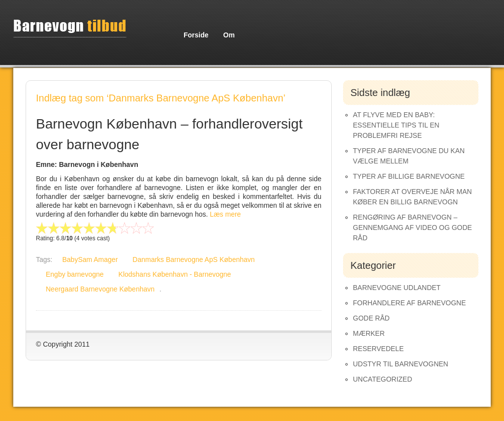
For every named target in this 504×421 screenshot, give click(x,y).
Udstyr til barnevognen (401, 364)
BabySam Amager (90, 259)
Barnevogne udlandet (397, 288)
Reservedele (378, 349)
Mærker (369, 333)
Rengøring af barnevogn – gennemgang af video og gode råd (412, 227)
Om (229, 35)
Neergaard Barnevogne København (100, 289)
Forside (196, 35)
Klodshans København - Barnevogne (175, 274)
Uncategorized (382, 379)
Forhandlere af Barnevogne (409, 303)
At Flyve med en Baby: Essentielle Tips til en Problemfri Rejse (396, 125)
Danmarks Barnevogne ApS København (193, 259)
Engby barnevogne (75, 274)
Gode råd (371, 318)
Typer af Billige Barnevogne (409, 176)
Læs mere (225, 214)
